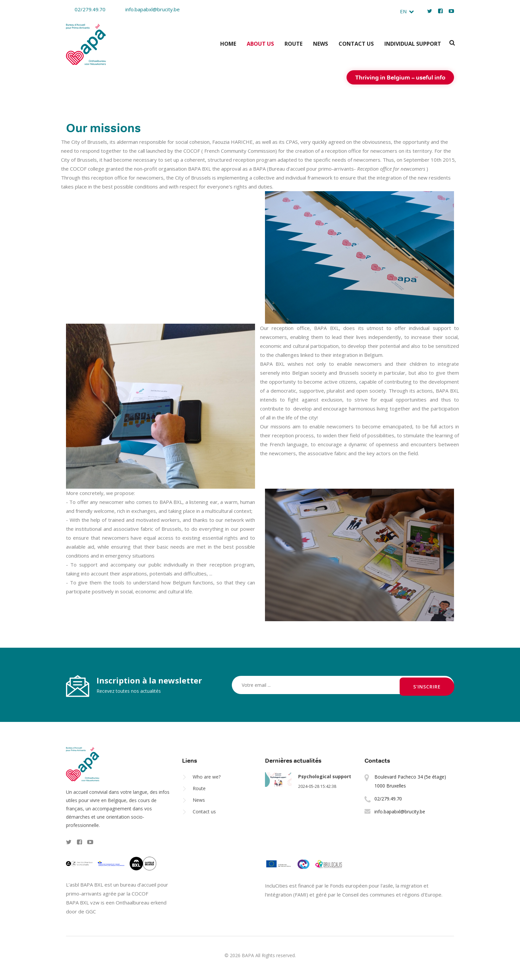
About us (260, 43)
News (321, 43)
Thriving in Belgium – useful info (400, 76)
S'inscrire (427, 684)
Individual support (413, 43)
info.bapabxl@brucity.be (148, 9)
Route (293, 43)
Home (228, 43)
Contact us (356, 43)
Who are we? (207, 776)
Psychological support (325, 775)
